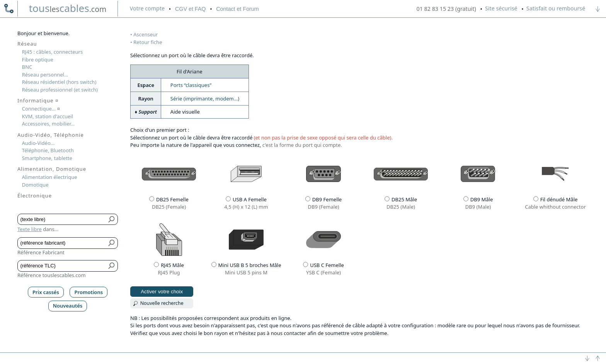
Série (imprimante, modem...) (205, 99)
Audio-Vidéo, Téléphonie (51, 135)
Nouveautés (68, 306)
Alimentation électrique (50, 177)
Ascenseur (146, 34)
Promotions (89, 292)
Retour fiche (148, 42)
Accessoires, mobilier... (48, 124)
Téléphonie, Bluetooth (48, 150)
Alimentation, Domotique (52, 169)
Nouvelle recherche (162, 303)
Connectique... (41, 109)
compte (147, 8)
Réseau (27, 44)
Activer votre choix (162, 292)
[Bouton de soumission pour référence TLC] (112, 266)
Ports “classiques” (191, 85)
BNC (27, 67)
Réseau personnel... (45, 75)
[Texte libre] (62, 219)
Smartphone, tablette (47, 158)
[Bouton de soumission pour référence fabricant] (112, 243)
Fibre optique (38, 60)
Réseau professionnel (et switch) (60, 90)
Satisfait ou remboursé (556, 8)
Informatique (38, 100)
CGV (190, 9)
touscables (68, 8)
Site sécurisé (501, 8)
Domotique (35, 185)
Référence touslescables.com (52, 275)
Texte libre (30, 229)
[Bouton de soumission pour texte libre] (112, 219)
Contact (237, 9)
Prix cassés (46, 292)
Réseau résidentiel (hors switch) (59, 82)
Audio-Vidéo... (38, 143)
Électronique (35, 196)
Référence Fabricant (41, 252)
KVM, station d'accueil (48, 116)
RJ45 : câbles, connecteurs (52, 52)
